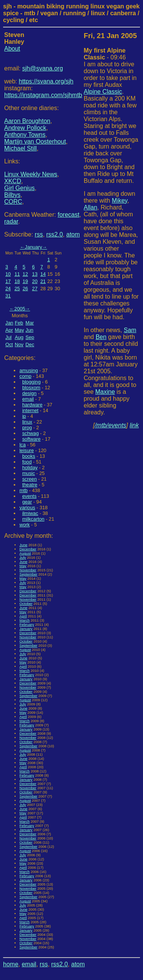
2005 (20, 309)
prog (27, 428)
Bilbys (12, 195)
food (27, 462)
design (29, 393)
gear (27, 502)
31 (8, 296)
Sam (130, 330)
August (25, 553)
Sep (30, 337)
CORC (13, 202)
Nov (19, 345)
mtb (23, 490)
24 (8, 289)
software (31, 439)
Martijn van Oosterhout (35, 141)
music (28, 473)
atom (73, 234)
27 (35, 289)
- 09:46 (105, 54)
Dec (30, 345)
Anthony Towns (25, 135)
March (25, 620)
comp (25, 376)
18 (17, 281)
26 (25, 289)
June (23, 545)
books (29, 456)
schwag (30, 433)
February (27, 624)
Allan (91, 207)
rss (39, 234)
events (29, 496)
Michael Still (20, 148)
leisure (27, 450)
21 (43, 281)
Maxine (105, 392)
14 (43, 274)
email (28, 399)
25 (17, 289)
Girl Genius (19, 188)
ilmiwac (30, 513)
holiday (30, 468)
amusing (29, 370)
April (23, 616)
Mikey (120, 201)
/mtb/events (110, 425)
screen (29, 479)
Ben (101, 337)
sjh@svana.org (43, 68)
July (23, 557)
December (28, 549)
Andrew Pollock (25, 128)
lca (22, 445)
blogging (31, 382)
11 (17, 274)
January (34, 247)
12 (25, 274)
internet (30, 410)
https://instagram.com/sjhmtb (43, 95)
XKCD (13, 181)
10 (8, 274)
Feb (19, 323)
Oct (9, 345)
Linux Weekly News (31, 174)
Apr (9, 330)
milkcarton (33, 519)
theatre (30, 485)
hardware (32, 405)
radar (11, 221)
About (12, 49)
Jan (9, 323)
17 (8, 281)
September (28, 574)
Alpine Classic (103, 92)
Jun (30, 330)
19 (25, 281)
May (19, 330)
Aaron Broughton (27, 121)
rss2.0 (55, 234)
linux (27, 422)
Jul (8, 337)
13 (35, 274)
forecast (68, 215)
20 (35, 281)
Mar (30, 323)
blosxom (31, 388)
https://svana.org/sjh (46, 81)
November (28, 570)
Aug (19, 337)
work (25, 525)
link (134, 425)
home (11, 964)
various (27, 508)
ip (24, 416)
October (26, 604)
